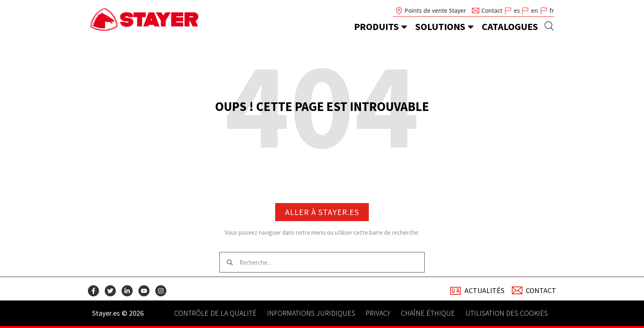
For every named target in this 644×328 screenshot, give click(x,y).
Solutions (440, 27)
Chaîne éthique (428, 313)
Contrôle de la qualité (215, 313)
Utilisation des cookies (507, 313)
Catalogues (510, 27)
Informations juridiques (311, 313)
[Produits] (404, 27)
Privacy (378, 313)
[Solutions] (471, 27)
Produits (376, 27)
